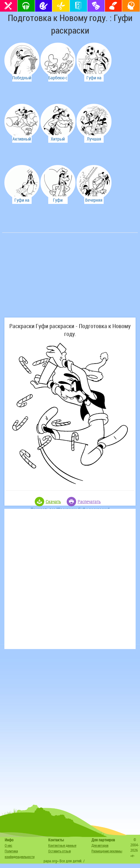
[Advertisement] (51, 278)
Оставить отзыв (60, 851)
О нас (8, 845)
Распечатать (89, 501)
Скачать (53, 501)
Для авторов (100, 845)
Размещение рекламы (107, 851)
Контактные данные (62, 845)
